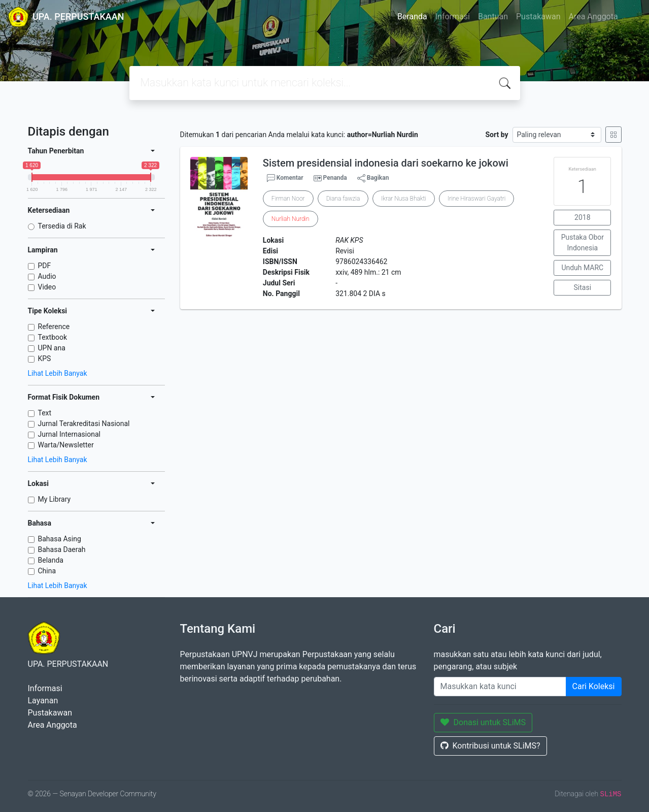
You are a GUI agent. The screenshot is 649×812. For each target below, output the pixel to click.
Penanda (335, 178)
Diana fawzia (343, 199)
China (47, 571)
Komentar (285, 178)
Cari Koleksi (594, 686)
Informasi (453, 17)
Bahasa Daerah (62, 549)
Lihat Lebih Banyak (58, 373)
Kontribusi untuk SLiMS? (490, 746)
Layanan (43, 701)
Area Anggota (593, 17)
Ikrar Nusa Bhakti (404, 199)
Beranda (412, 17)
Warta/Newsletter (66, 445)
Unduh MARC (582, 268)
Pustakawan (538, 17)
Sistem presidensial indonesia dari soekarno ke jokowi (386, 163)
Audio (47, 276)
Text (45, 413)
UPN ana (52, 348)
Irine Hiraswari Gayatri (476, 199)
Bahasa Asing (60, 539)
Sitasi (583, 287)
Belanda (51, 560)
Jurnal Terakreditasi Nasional (84, 424)
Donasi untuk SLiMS (483, 722)
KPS (45, 359)
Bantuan (493, 17)
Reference (54, 327)
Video (47, 287)
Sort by (497, 135)
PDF (45, 266)
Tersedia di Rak (62, 226)
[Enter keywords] (500, 687)
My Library (55, 499)
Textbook (53, 337)
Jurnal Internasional (69, 434)
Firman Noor (288, 199)
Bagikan (373, 178)
